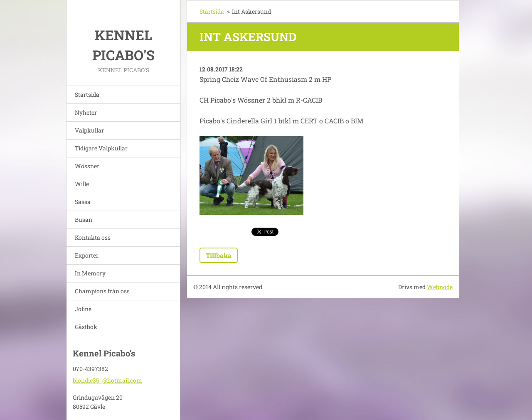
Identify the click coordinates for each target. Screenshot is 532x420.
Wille (82, 184)
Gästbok (86, 327)
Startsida (87, 95)
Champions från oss (102, 291)
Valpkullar (89, 130)
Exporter (87, 255)
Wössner (87, 166)
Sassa (83, 202)
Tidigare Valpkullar (101, 148)
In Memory (90, 273)
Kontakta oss (93, 237)
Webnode (440, 287)
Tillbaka (219, 255)
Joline (83, 309)
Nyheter (86, 112)
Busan (84, 220)
